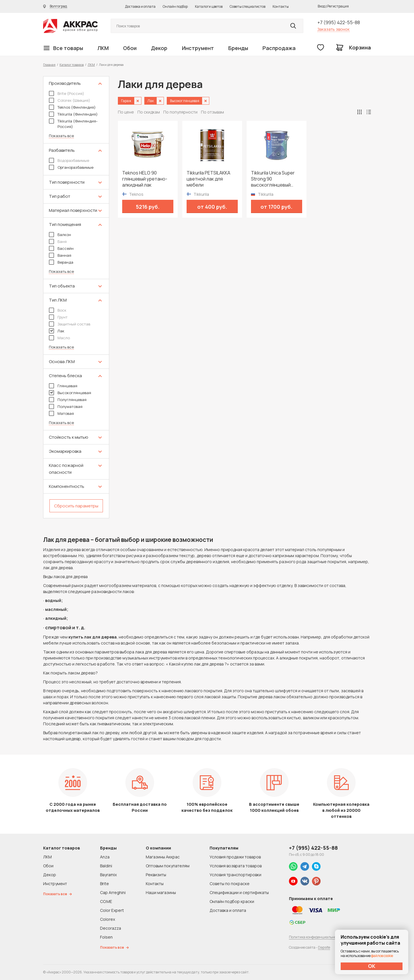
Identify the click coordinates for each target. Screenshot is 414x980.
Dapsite (324, 947)
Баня (58, 241)
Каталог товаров (72, 65)
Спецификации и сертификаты (239, 892)
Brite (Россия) (67, 93)
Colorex (108, 919)
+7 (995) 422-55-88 (339, 22)
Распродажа (279, 48)
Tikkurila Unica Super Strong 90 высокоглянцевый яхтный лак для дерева (276, 179)
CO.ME (106, 901)
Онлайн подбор (175, 6)
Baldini (106, 866)
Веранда (61, 262)
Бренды (238, 48)
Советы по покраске (230, 884)
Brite (105, 884)
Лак (57, 331)
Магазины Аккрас (163, 857)
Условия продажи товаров (235, 857)
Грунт (58, 317)
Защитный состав (70, 324)
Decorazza (111, 928)
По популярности (180, 112)
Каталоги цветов (209, 6)
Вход (321, 6)
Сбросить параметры (76, 506)
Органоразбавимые (71, 167)
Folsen (106, 937)
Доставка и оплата (140, 6)
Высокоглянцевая (70, 393)
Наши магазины (161, 892)
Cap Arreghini (113, 892)
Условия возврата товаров (236, 866)
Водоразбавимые (69, 160)
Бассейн (61, 248)
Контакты (281, 6)
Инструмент (198, 48)
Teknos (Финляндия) (72, 107)
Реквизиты (156, 875)
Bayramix (108, 875)
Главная (49, 65)
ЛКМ (103, 48)
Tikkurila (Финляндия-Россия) (73, 124)
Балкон (60, 235)
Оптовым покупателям (168, 866)
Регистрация (338, 6)
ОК (372, 966)
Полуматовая (66, 406)
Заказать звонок (333, 29)
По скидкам (149, 112)
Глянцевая (63, 386)
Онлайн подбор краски (232, 901)
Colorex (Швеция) (70, 100)
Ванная (60, 255)
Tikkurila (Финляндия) (73, 114)
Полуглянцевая (68, 400)
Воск (58, 310)
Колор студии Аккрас (70, 26)
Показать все (61, 136)
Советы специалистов (248, 6)
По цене (126, 112)
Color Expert (112, 910)
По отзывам (212, 112)
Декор (159, 48)
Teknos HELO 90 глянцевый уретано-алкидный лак (145, 179)
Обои (130, 48)
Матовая (61, 413)
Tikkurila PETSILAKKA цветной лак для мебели (208, 179)
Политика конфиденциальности (315, 937)
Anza (105, 857)
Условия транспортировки (235, 875)
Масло (59, 338)
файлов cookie (382, 956)
